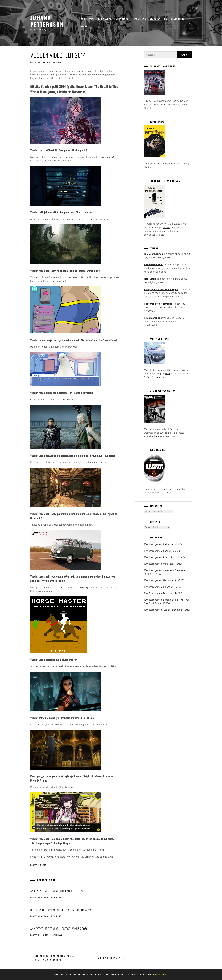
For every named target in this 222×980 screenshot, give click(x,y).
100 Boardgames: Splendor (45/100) (163, 587)
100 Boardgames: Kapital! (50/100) (162, 551)
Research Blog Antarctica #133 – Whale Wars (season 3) (54, 958)
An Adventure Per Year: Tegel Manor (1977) (56, 891)
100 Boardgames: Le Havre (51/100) (163, 544)
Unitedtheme (160, 974)
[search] (190, 23)
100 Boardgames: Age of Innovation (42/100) (168, 610)
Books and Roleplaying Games (113, 19)
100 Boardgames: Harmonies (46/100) (164, 580)
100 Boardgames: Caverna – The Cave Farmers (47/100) (164, 572)
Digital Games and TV (174, 19)
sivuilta (148, 167)
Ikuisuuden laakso (153, 377)
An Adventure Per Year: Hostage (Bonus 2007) (59, 929)
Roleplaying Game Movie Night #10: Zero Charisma (61, 910)
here (154, 105)
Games (43, 865)
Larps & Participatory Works (146, 19)
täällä (113, 666)
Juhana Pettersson (47, 21)
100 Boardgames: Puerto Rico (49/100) (164, 557)
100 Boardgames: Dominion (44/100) (163, 593)
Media (84, 27)
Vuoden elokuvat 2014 (111, 958)
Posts (92, 19)
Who (83, 19)
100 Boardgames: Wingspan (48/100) (164, 564)
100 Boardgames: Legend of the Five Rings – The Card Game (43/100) (168, 602)
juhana (59, 63)
